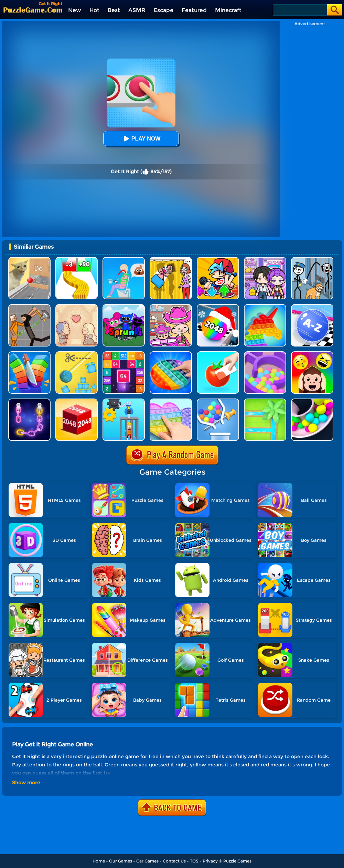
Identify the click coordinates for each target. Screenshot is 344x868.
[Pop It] (171, 354)
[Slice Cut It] (29, 354)
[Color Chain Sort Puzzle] (29, 401)
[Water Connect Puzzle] (265, 401)
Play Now (141, 139)
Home (99, 861)
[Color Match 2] (218, 354)
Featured (194, 10)
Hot (94, 10)
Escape (164, 10)
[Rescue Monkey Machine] (124, 401)
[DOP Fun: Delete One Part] (171, 260)
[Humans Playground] (29, 307)
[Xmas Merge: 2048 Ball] (218, 307)
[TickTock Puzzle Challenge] (29, 260)
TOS (194, 861)
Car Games (147, 861)
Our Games (121, 861)
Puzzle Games (237, 861)
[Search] (299, 10)
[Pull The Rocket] (218, 401)
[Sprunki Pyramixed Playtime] (124, 307)
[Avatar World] (171, 307)
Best (114, 10)
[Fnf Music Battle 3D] (218, 260)
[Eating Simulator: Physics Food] (124, 260)
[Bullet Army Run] (77, 260)
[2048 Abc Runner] (312, 307)
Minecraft (228, 10)
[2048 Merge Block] (124, 354)
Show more (26, 783)
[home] (33, 10)
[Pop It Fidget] (171, 401)
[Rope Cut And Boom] (77, 354)
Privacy (210, 861)
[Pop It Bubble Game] (265, 307)
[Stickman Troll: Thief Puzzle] (312, 260)
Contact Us (174, 861)
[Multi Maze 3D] (265, 354)
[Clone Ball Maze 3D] (312, 401)
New (75, 10)
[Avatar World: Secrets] (265, 260)
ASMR (137, 10)
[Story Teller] (77, 307)
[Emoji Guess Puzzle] (312, 354)
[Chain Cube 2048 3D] (77, 401)
